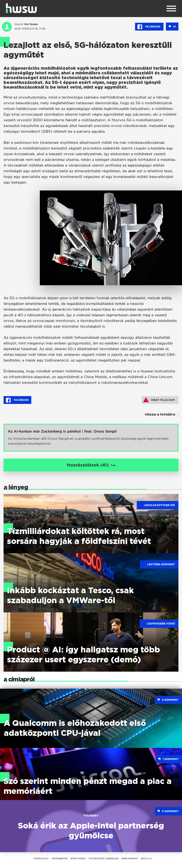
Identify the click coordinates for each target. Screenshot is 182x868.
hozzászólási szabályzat (104, 858)
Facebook (149, 27)
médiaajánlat (59, 858)
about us (146, 858)
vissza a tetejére (160, 415)
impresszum (41, 858)
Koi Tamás (31, 24)
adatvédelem (130, 858)
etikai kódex (78, 858)
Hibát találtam (159, 400)
